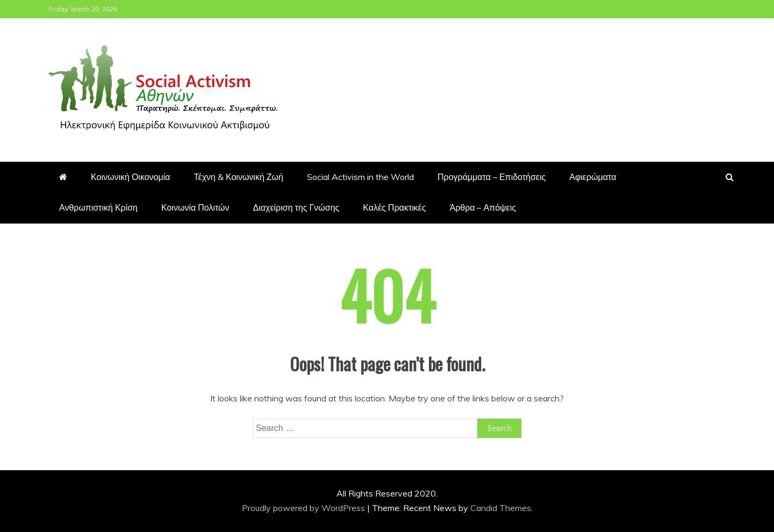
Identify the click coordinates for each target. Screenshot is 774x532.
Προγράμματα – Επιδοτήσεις (492, 177)
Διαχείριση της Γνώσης (296, 207)
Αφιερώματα (593, 177)
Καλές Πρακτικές (394, 207)
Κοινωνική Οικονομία (131, 177)
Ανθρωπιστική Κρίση (98, 207)
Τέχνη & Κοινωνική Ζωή (239, 177)
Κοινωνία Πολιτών (195, 207)
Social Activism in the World (360, 177)
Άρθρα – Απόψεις (482, 207)
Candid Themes (501, 508)
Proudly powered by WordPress (304, 508)
